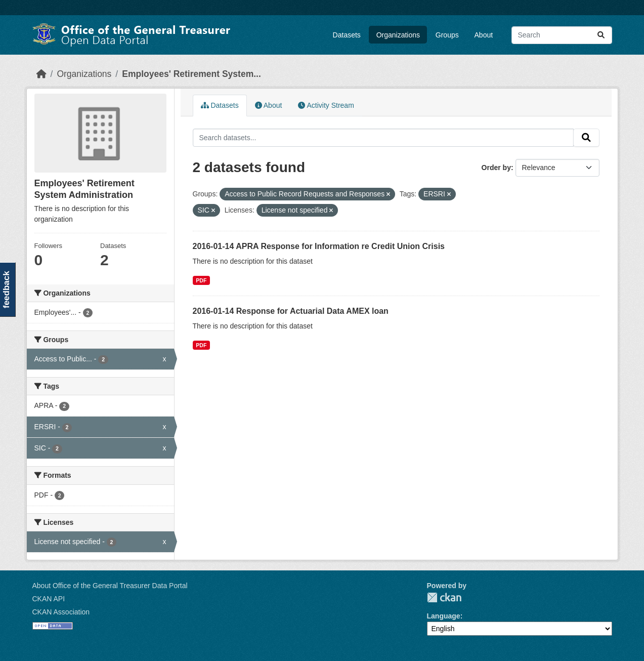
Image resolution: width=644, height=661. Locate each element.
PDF (201, 280)
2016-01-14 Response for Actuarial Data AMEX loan (291, 311)
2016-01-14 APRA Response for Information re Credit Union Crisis (319, 246)
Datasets (347, 35)
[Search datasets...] (562, 35)
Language (444, 616)
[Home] (41, 74)
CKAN (444, 597)
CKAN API (49, 599)
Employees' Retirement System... (191, 74)
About (484, 35)
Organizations (398, 35)
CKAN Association (61, 612)
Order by (496, 168)
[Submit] (601, 35)
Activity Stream (326, 105)
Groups (447, 35)
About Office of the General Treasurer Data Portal (110, 586)
